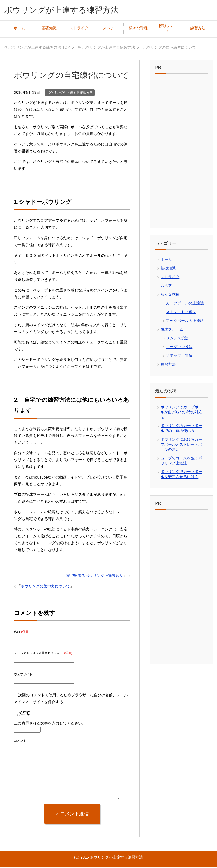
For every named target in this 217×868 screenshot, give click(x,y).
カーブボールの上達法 (185, 304)
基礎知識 (49, 29)
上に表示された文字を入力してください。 (50, 724)
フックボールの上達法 (185, 321)
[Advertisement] (181, 153)
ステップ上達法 (179, 356)
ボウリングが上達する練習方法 (65, 10)
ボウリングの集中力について (45, 587)
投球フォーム (168, 29)
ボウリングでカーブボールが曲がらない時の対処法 (181, 413)
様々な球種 (138, 29)
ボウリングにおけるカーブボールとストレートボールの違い (181, 445)
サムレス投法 (177, 339)
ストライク (79, 29)
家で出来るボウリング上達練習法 (95, 576)
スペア (108, 29)
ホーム (19, 29)
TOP (39, 48)
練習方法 (198, 29)
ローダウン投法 (179, 348)
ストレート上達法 (181, 313)
